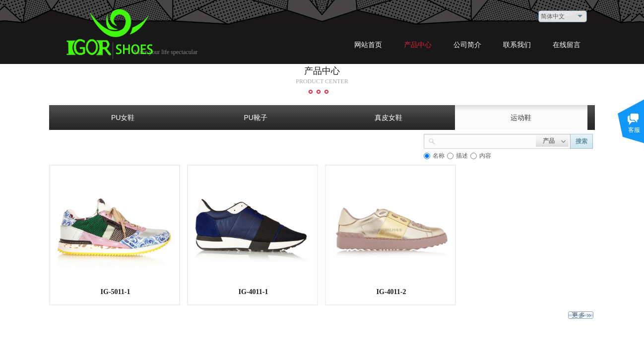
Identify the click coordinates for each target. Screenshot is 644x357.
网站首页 (368, 45)
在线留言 (567, 45)
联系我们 (517, 45)
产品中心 (418, 45)
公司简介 (467, 45)
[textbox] (486, 140)
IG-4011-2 (391, 292)
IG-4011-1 (254, 292)
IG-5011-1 (116, 292)
